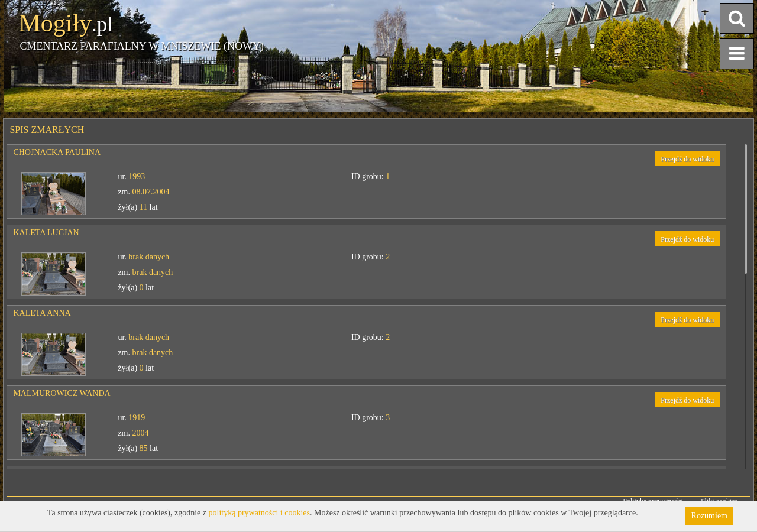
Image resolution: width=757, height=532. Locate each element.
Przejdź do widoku (687, 159)
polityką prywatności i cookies (259, 513)
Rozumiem (709, 516)
